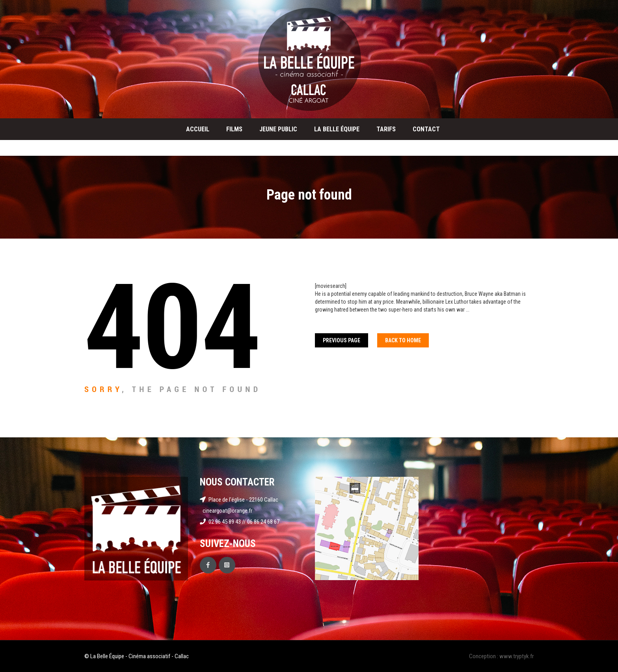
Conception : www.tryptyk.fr (501, 656)
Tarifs (386, 129)
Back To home (403, 340)
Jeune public (278, 129)
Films (234, 129)
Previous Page (342, 340)
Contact (426, 129)
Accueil (198, 129)
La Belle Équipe (337, 129)
